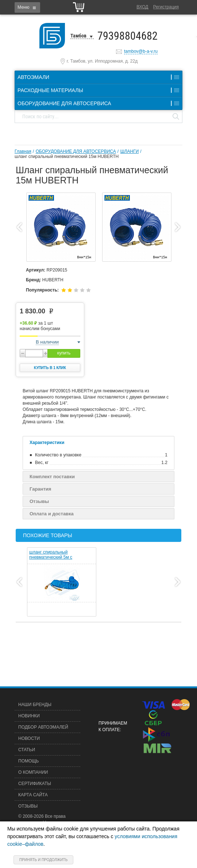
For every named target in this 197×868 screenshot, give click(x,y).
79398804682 (128, 36)
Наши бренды (35, 705)
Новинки (29, 716)
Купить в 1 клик (50, 368)
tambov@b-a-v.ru (141, 51)
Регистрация (166, 7)
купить (64, 353)
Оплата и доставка (52, 514)
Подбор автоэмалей (43, 727)
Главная (23, 151)
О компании (33, 772)
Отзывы (39, 501)
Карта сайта (33, 795)
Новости (29, 738)
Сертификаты (35, 784)
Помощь (28, 761)
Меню (23, 7)
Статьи (27, 750)
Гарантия (40, 489)
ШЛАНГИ (130, 151)
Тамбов (78, 36)
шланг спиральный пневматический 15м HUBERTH (67, 156)
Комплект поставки (52, 477)
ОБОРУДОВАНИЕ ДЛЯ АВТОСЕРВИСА (76, 151)
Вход (142, 7)
